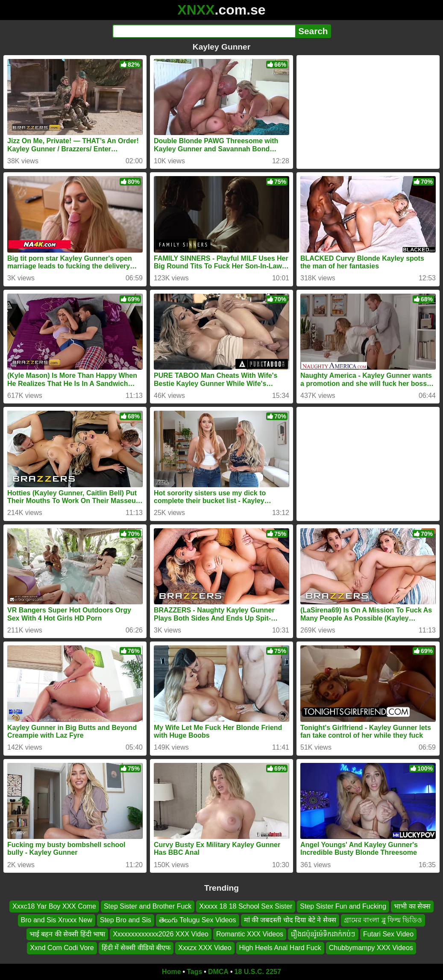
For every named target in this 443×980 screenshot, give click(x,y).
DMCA (218, 972)
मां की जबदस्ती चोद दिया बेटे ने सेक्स (290, 920)
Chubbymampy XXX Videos (371, 948)
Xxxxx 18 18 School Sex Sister (246, 906)
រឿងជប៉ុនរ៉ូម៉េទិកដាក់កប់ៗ (323, 934)
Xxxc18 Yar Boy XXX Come (54, 906)
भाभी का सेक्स (412, 906)
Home (171, 972)
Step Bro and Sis (126, 920)
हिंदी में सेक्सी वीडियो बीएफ (136, 948)
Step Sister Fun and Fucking (343, 906)
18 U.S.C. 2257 (258, 972)
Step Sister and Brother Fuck (148, 906)
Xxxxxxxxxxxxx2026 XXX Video (161, 934)
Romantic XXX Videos (250, 934)
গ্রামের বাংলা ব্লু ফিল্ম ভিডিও (383, 920)
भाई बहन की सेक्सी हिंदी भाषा (67, 934)
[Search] (204, 31)
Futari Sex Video (388, 934)
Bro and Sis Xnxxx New (57, 920)
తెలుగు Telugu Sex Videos (198, 920)
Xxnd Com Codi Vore (62, 948)
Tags (194, 972)
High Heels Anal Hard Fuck (280, 948)
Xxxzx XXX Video (205, 948)
